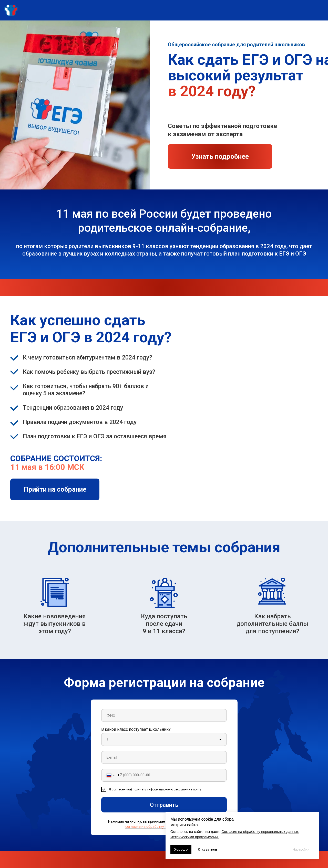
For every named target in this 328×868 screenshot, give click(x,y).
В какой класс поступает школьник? (136, 729)
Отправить (164, 805)
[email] (164, 757)
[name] (164, 715)
